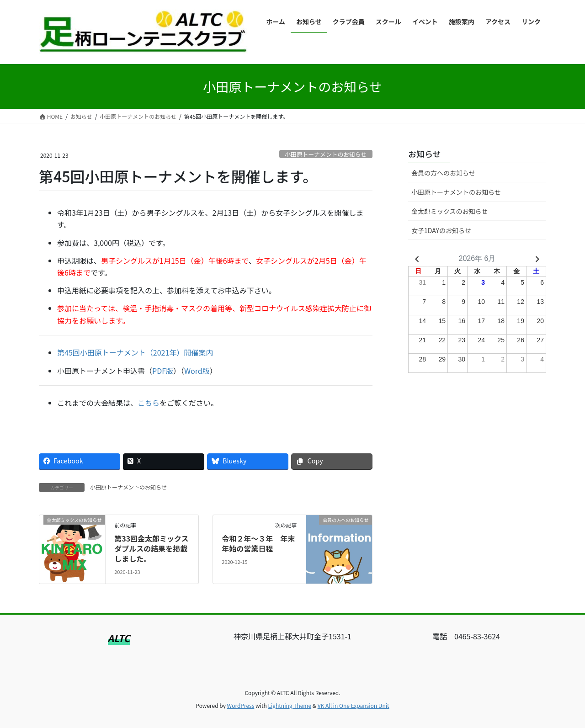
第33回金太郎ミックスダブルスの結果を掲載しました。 (151, 549)
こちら (149, 403)
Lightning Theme (290, 705)
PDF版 (163, 371)
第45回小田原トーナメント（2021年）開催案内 (135, 352)
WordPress (241, 705)
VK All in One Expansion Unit (354, 705)
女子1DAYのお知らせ (441, 230)
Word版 (197, 371)
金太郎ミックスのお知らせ (449, 211)
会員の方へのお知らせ (443, 173)
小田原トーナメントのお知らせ (326, 154)
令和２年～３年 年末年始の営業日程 (258, 543)
